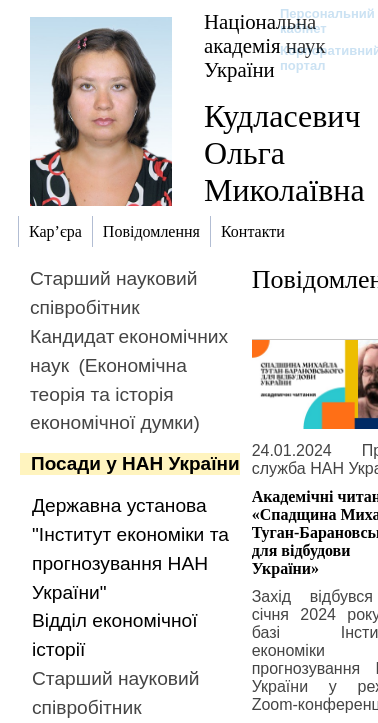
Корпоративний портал (317, 58)
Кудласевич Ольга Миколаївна (284, 153)
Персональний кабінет (317, 21)
